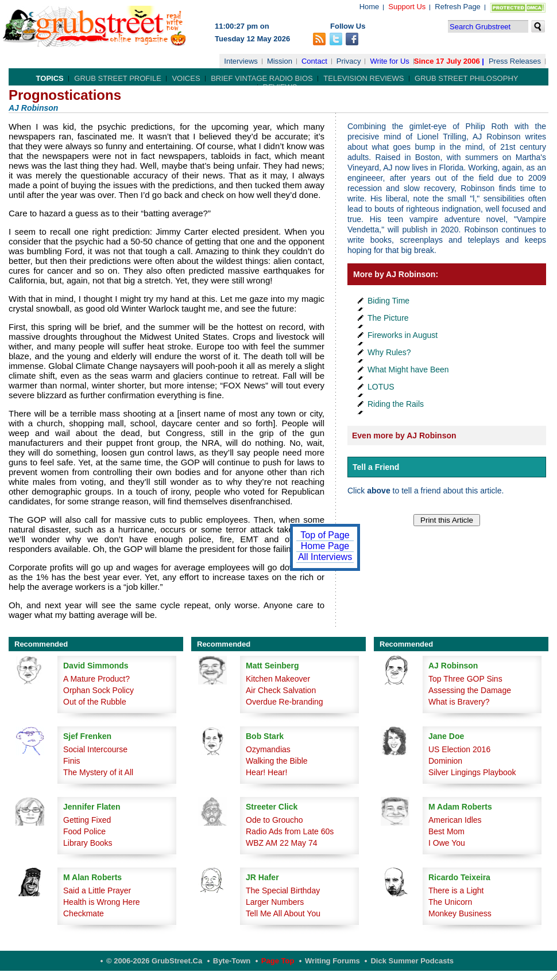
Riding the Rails (396, 404)
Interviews (241, 61)
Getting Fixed (87, 820)
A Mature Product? (96, 679)
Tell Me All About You (283, 913)
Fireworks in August (403, 335)
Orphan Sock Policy (98, 690)
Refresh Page (458, 7)
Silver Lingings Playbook (472, 772)
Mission (280, 61)
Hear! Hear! (266, 772)
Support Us (407, 7)
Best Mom (446, 831)
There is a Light (456, 890)
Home (370, 7)
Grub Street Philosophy (466, 78)
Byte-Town (232, 961)
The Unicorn (450, 902)
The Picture (388, 318)
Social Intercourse (95, 749)
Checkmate (84, 913)
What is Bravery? (459, 702)
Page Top (278, 961)
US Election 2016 (459, 749)
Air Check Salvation (281, 690)
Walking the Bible (277, 761)
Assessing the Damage (470, 690)
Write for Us (389, 61)
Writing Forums (332, 961)
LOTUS (381, 387)
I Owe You (447, 843)
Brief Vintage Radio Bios (262, 78)
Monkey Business (460, 913)
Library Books (88, 843)
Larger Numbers (275, 902)
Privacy (349, 61)
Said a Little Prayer (97, 890)
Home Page (325, 546)
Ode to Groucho (274, 820)
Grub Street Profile (117, 78)
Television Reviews (363, 78)
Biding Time (388, 301)
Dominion (445, 761)
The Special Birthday (283, 890)
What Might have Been (408, 370)
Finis (72, 761)
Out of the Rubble (95, 702)
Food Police (84, 831)
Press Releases (515, 61)
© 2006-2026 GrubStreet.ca (154, 961)
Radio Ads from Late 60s (290, 831)
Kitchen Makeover (278, 679)
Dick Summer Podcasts (412, 961)
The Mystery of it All (98, 772)
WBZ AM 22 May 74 (281, 843)
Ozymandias (268, 749)
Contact (314, 61)
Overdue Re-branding (285, 702)
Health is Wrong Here (102, 902)
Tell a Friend (376, 467)
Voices (186, 78)
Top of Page (325, 535)
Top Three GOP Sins (465, 679)
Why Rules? (389, 352)
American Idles (455, 820)
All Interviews (325, 557)
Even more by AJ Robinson (404, 435)
